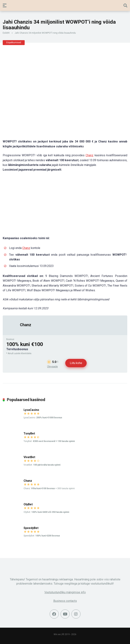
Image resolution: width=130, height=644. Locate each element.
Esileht (6, 33)
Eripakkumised (14, 43)
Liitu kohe (76, 363)
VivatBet (29, 457)
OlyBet (28, 504)
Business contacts (65, 601)
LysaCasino (31, 410)
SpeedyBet (31, 528)
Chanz (89, 155)
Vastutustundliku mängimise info (65, 592)
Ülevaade (52, 367)
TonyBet (29, 433)
